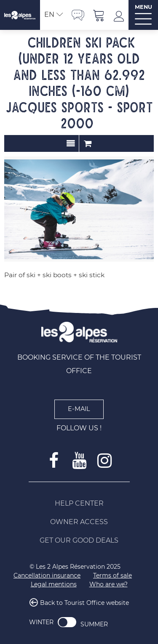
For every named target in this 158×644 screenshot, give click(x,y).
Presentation (71, 143)
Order (88, 143)
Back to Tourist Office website (84, 603)
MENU (143, 7)
